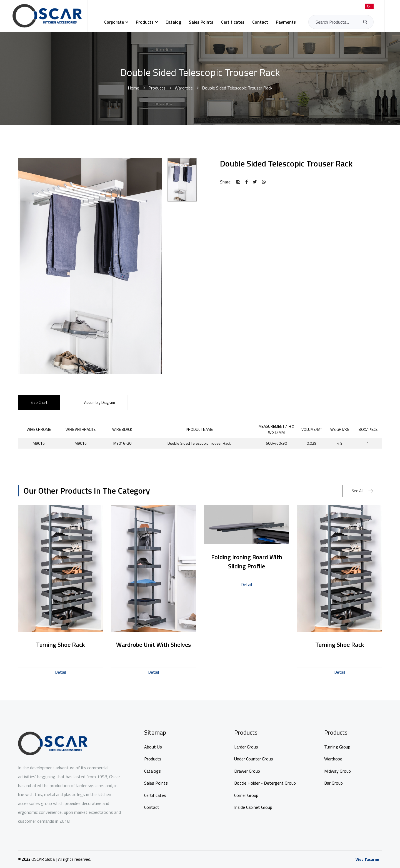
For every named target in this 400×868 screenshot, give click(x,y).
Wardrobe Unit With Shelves (153, 645)
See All (362, 491)
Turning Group (337, 747)
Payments (286, 22)
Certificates (233, 22)
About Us (153, 747)
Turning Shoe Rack (61, 645)
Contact (260, 22)
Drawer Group (247, 771)
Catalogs (152, 771)
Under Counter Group (254, 759)
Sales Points (201, 22)
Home (133, 88)
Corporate (114, 22)
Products (145, 22)
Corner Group (246, 795)
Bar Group (333, 783)
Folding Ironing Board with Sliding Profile (247, 562)
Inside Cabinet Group (253, 807)
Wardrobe (184, 88)
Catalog (173, 22)
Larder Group (246, 747)
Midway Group (337, 771)
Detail (61, 672)
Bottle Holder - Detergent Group (265, 783)
